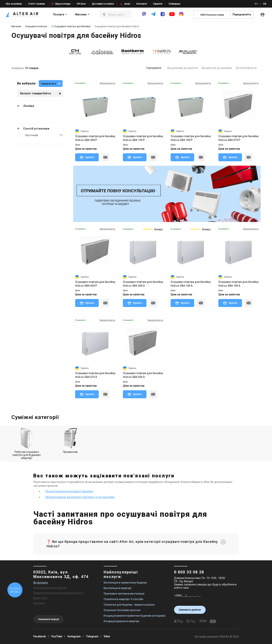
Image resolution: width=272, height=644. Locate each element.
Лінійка (26, 106)
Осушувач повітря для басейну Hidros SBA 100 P (191, 138)
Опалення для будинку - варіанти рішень (129, 605)
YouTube (57, 636)
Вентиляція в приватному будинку (125, 583)
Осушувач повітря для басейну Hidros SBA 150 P (143, 138)
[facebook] (163, 16)
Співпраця (174, 4)
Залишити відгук (49, 619)
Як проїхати (41, 583)
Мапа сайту (41, 598)
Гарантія (158, 4)
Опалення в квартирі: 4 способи (123, 599)
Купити (87, 157)
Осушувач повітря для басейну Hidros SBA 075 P (238, 138)
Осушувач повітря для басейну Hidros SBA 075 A (95, 375)
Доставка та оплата (103, 4)
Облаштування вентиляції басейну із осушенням (80, 497)
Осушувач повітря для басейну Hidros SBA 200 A (143, 284)
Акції (127, 4)
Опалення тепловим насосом (122, 610)
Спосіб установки (33, 129)
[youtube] (172, 16)
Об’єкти (81, 4)
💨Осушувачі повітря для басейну (71, 26)
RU (256, 4)
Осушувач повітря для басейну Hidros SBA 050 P (95, 284)
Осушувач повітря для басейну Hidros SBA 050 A (143, 375)
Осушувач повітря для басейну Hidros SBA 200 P (95, 138)
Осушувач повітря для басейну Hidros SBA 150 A (191, 284)
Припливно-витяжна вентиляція (124, 594)
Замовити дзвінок (190, 610)
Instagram (74, 636)
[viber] (144, 16)
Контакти (142, 4)
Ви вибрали (26, 83)
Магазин (81, 14)
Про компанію (14, 4)
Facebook (40, 636)
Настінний (44, 135)
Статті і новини (37, 4)
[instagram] (181, 16)
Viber (107, 636)
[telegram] (153, 16)
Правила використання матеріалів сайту (59, 593)
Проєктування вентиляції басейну (69, 491)
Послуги (59, 14)
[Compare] (105, 157)
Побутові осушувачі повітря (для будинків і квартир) (27, 444)
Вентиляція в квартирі (118, 588)
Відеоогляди (63, 4)
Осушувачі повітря (36, 26)
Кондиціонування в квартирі (121, 621)
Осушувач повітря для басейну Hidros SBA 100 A (238, 284)
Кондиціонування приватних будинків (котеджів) (134, 616)
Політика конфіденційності (50, 588)
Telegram (92, 636)
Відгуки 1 (159, 229)
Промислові (70, 441)
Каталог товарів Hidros (41, 93)
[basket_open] (263, 14)
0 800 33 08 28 (189, 572)
